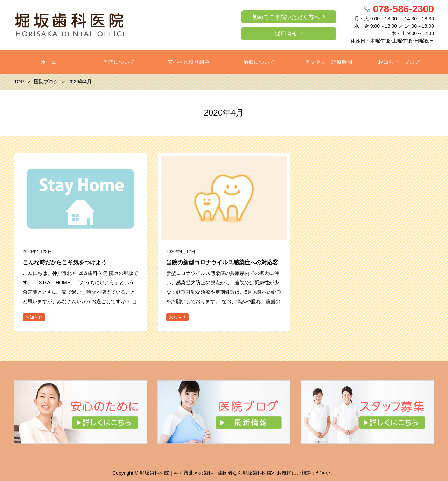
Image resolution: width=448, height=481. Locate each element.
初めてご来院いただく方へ (286, 17)
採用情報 (286, 34)
